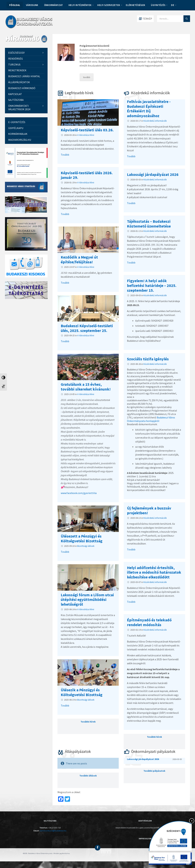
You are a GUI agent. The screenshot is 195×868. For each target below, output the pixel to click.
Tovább (65, 155)
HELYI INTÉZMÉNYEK (80, 5)
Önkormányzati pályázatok (153, 751)
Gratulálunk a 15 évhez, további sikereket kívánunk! (86, 387)
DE (173, 5)
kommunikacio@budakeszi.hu (53, 831)
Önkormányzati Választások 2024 (19, 107)
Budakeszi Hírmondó (22, 88)
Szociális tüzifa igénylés (148, 359)
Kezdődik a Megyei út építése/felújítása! (79, 260)
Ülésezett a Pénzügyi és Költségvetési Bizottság (82, 539)
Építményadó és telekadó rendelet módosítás (149, 622)
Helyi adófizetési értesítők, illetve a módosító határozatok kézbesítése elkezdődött (154, 572)
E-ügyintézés (17, 122)
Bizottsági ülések (86, 546)
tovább (87, 77)
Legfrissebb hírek (79, 93)
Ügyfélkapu (16, 128)
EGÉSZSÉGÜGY (16, 53)
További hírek (88, 722)
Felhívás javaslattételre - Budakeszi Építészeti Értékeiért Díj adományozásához (149, 109)
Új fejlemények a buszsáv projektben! (149, 510)
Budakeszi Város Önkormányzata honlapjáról (151, 419)
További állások (88, 776)
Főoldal (15, 5)
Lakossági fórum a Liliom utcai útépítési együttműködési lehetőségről (87, 600)
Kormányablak (18, 134)
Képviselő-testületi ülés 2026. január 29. (87, 175)
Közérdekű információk (151, 93)
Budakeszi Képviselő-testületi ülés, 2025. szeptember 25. (87, 328)
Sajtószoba (16, 100)
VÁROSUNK (32, 5)
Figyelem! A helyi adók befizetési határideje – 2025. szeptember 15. (152, 286)
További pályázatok (154, 771)
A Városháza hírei (86, 135)
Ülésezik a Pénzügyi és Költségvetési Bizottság (82, 692)
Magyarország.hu (20, 140)
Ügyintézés (158, 5)
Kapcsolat (15, 94)
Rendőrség (16, 59)
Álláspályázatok (78, 751)
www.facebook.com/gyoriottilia (79, 493)
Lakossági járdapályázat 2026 (153, 174)
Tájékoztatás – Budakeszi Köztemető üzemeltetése (149, 224)
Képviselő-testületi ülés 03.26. (87, 130)
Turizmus (14, 65)
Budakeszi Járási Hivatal (24, 76)
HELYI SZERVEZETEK (109, 5)
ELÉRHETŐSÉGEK (135, 5)
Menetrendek (17, 70)
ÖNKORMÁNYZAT (53, 5)
